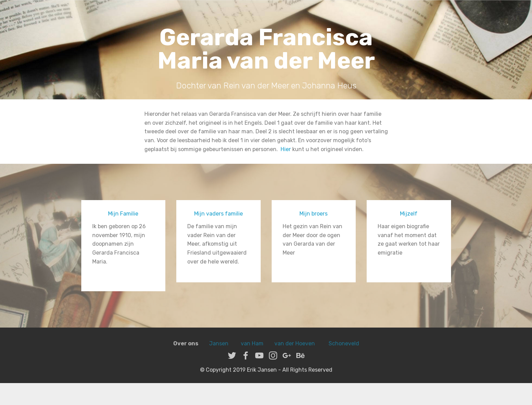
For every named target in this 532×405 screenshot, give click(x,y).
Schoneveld (344, 350)
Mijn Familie (123, 214)
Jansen (219, 350)
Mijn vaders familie (218, 214)
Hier (286, 149)
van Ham (251, 350)
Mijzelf (409, 214)
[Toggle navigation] (521, 11)
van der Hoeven (296, 350)
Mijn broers (314, 214)
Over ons (186, 350)
